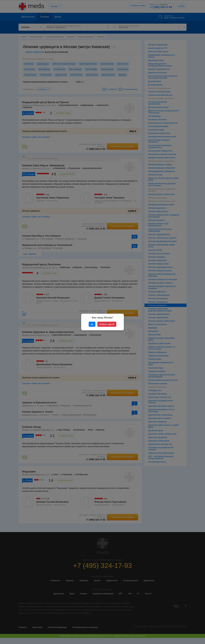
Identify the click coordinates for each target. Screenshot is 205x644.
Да (92, 324)
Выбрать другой (107, 324)
